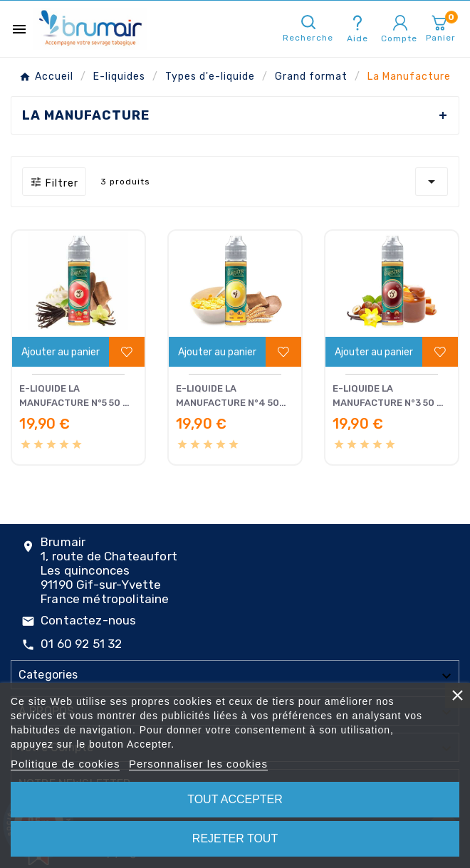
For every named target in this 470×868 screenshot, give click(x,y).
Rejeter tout (235, 838)
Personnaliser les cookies (198, 764)
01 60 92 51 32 (81, 644)
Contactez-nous (88, 620)
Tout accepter (235, 799)
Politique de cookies (65, 764)
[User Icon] (400, 23)
